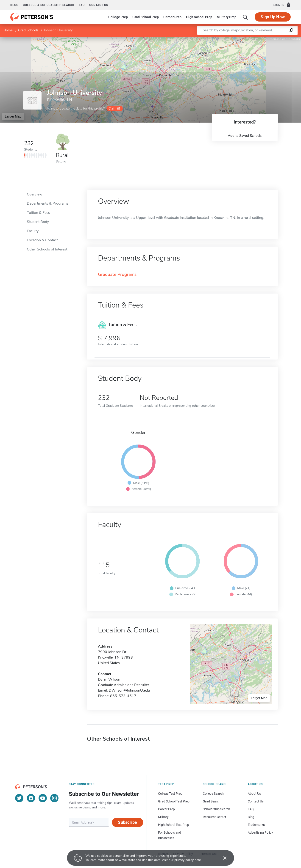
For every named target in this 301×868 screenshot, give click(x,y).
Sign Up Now (273, 17)
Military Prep (227, 17)
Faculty (33, 231)
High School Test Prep (174, 825)
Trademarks (256, 825)
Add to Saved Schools (245, 136)
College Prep (118, 17)
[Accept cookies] (222, 858)
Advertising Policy (260, 832)
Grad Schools (28, 30)
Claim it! (114, 108)
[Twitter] (19, 798)
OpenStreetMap (270, 39)
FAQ (82, 5)
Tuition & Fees (38, 213)
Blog (14, 5)
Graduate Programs (117, 275)
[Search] (245, 17)
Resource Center (215, 817)
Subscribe (127, 822)
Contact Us (256, 801)
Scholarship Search (216, 809)
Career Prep (172, 17)
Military (163, 817)
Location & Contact (42, 240)
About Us (254, 794)
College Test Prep (170, 794)
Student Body (38, 222)
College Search (213, 794)
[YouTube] (43, 798)
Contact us (99, 5)
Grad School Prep (146, 17)
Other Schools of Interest (47, 249)
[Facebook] (31, 798)
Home (8, 30)
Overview (35, 194)
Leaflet (245, 39)
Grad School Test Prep (174, 801)
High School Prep (199, 17)
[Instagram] (54, 798)
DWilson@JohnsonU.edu (129, 690)
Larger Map (13, 116)
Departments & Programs (48, 203)
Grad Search (212, 801)
